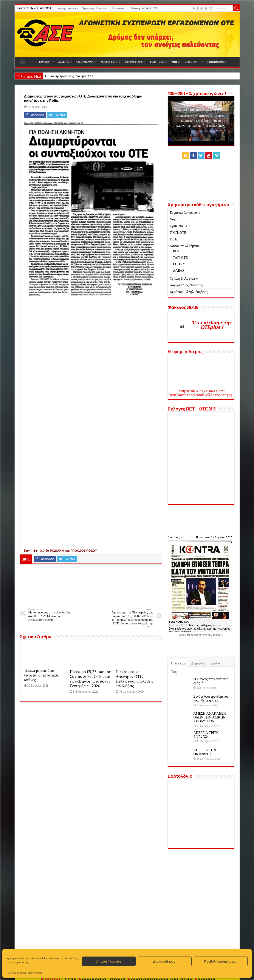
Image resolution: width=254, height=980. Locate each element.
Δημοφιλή (198, 663)
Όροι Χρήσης (35, 973)
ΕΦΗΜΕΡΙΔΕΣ (134, 62)
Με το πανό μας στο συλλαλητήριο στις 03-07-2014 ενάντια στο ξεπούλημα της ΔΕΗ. (50, 615)
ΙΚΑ (176, 251)
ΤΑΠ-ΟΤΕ (180, 258)
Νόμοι (174, 219)
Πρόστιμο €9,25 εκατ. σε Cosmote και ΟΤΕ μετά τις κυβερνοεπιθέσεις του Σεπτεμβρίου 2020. (90, 679)
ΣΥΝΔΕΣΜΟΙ (192, 62)
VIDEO (176, 62)
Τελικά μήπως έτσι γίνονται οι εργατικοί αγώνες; (41, 675)
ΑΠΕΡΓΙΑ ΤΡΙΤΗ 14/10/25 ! (206, 734)
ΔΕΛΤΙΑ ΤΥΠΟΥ (110, 62)
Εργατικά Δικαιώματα (185, 213)
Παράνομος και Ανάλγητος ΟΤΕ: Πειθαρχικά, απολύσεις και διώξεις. (134, 679)
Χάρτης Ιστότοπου (68, 8)
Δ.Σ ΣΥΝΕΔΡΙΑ (85, 62)
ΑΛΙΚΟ (179, 270)
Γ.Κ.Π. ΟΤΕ (178, 233)
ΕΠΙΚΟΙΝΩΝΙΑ (216, 62)
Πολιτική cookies (16, 973)
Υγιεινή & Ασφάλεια (184, 278)
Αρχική (22, 62)
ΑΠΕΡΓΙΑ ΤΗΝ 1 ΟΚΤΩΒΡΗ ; (206, 752)
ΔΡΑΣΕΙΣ (63, 62)
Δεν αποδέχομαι (165, 961)
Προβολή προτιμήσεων (221, 961)
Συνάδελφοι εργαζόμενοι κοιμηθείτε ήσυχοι (211, 698)
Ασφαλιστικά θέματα (184, 246)
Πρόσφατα (179, 663)
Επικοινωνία (118, 8)
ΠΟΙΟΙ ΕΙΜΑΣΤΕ (41, 62)
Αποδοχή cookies (109, 961)
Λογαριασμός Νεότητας (186, 285)
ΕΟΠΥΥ (179, 264)
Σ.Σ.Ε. (174, 239)
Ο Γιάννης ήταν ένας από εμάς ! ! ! (69, 76)
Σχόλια (215, 663)
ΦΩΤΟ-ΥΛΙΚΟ (158, 62)
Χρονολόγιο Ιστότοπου (95, 8)
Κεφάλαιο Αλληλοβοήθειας (189, 292)
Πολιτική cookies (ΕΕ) (143, 8)
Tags (175, 672)
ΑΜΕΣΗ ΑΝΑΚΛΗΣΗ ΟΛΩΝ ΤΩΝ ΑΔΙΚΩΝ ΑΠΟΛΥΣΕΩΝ (210, 717)
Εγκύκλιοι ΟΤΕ (181, 226)
